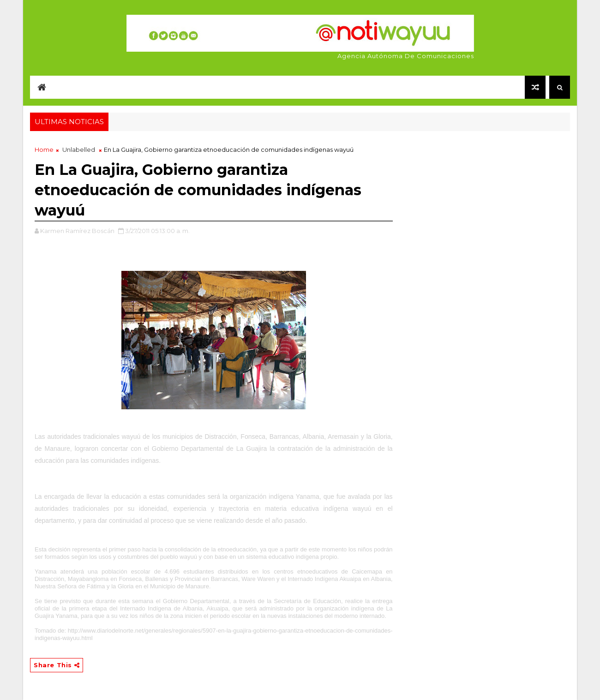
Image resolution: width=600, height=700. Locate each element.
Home (44, 150)
